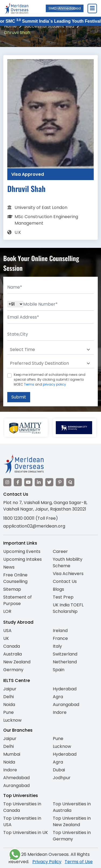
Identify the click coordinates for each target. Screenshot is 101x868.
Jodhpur (62, 778)
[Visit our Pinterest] (60, 482)
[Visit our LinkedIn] (39, 482)
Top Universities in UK (26, 832)
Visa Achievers (68, 574)
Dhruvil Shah (17, 33)
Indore (60, 712)
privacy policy (54, 384)
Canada (12, 646)
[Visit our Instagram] (7, 482)
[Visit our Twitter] (49, 482)
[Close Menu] (92, 8)
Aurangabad (66, 705)
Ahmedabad (16, 778)
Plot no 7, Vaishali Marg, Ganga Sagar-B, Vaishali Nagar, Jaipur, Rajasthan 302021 (45, 506)
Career (60, 551)
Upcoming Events (22, 551)
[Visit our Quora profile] (70, 482)
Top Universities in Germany (72, 836)
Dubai (59, 770)
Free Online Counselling (15, 578)
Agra (58, 697)
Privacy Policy (47, 862)
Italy (57, 646)
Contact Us (65, 581)
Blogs (58, 589)
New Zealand (17, 662)
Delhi (8, 697)
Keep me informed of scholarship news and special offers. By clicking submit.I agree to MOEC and (50, 379)
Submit (19, 397)
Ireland (60, 631)
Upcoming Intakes (22, 559)
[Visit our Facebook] (18, 482)
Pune (8, 712)
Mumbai (12, 754)
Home (10, 26)
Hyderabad (65, 689)
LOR (7, 611)
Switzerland (65, 654)
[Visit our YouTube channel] (28, 482)
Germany (13, 670)
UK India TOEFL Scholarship (68, 608)
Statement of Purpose (18, 600)
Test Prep (63, 597)
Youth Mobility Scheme (68, 563)
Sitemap (12, 589)
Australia (13, 654)
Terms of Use (79, 862)
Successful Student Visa (49, 26)
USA (7, 631)
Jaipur (10, 689)
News (9, 567)
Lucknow (12, 720)
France (60, 638)
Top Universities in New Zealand (72, 821)
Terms (29, 384)
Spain (59, 670)
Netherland (65, 662)
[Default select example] (50, 350)
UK (6, 638)
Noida (9, 705)
